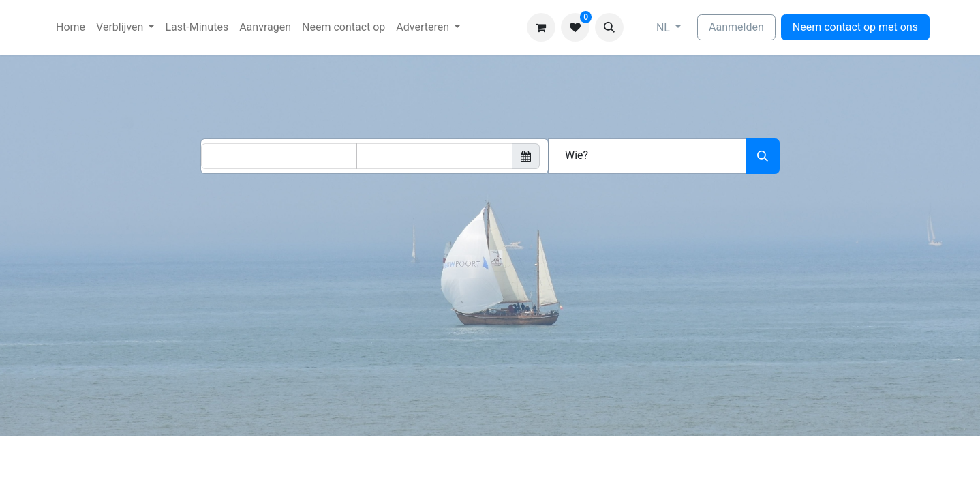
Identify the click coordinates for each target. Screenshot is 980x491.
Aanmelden (736, 27)
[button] (609, 27)
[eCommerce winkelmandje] (541, 27)
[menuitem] (71, 27)
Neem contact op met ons (855, 27)
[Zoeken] (763, 156)
